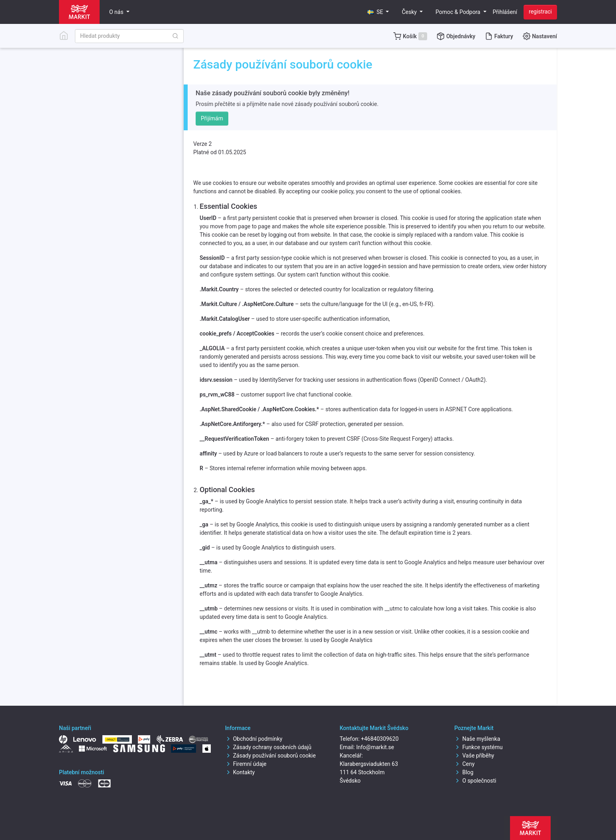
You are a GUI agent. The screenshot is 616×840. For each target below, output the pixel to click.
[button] (378, 12)
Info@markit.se (375, 747)
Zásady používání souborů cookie (271, 756)
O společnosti (475, 781)
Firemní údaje (246, 764)
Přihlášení (505, 12)
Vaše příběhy (474, 756)
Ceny (464, 764)
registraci (540, 12)
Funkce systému (478, 747)
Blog (464, 772)
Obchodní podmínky (254, 739)
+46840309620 (380, 739)
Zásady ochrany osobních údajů (268, 747)
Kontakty (240, 772)
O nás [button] (117, 12)
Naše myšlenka (477, 739)
